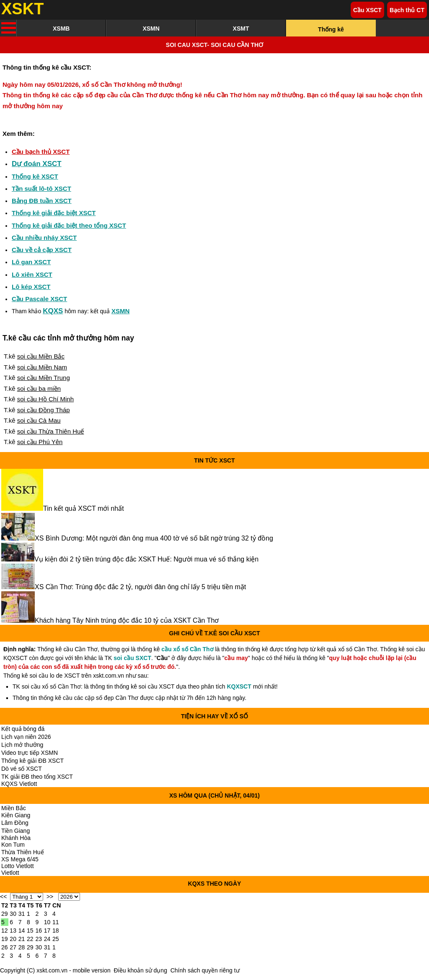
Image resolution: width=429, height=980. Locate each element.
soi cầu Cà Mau (39, 420)
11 (56, 922)
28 (22, 947)
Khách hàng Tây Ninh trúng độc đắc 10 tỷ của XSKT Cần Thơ (127, 620)
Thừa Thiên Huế (23, 852)
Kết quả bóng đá (23, 729)
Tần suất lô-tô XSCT (41, 188)
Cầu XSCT (367, 10)
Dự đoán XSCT (37, 164)
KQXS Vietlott (19, 784)
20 (13, 939)
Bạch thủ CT (407, 10)
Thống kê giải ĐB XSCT (32, 761)
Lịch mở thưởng (22, 745)
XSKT (22, 9)
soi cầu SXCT (132, 658)
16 (39, 931)
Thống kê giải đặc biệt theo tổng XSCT (69, 225)
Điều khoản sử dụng (141, 970)
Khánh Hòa (16, 838)
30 (13, 914)
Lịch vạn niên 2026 (26, 737)
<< (3, 897)
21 (22, 939)
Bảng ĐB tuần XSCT (42, 201)
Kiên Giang (16, 815)
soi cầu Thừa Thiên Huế (51, 431)
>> (50, 897)
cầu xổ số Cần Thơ (187, 649)
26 (5, 947)
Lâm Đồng (15, 823)
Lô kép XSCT (31, 287)
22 (30, 939)
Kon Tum (13, 845)
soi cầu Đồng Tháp (44, 410)
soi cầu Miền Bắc (41, 356)
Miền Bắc (14, 808)
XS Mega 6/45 (20, 859)
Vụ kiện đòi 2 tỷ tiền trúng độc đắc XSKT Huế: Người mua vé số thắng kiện (146, 559)
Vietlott (10, 873)
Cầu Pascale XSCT (39, 299)
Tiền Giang (16, 831)
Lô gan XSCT (31, 262)
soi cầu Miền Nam (42, 367)
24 (47, 939)
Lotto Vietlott (18, 866)
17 (47, 931)
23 (39, 939)
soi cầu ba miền (39, 389)
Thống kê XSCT (35, 176)
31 (22, 914)
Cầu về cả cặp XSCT (42, 250)
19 (5, 939)
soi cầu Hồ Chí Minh (45, 399)
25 (56, 939)
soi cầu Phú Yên (40, 442)
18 (56, 931)
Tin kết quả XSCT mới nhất (84, 508)
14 (22, 931)
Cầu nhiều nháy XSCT (44, 238)
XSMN (151, 29)
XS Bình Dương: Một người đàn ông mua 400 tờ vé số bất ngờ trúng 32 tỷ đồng (154, 538)
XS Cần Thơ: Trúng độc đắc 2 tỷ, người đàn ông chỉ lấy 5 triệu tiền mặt (140, 587)
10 (47, 922)
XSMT (241, 29)
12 (5, 931)
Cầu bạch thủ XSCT (41, 152)
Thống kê (331, 29)
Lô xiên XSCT (32, 274)
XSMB (61, 29)
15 (30, 931)
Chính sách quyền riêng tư (205, 970)
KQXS (53, 311)
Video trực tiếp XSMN (30, 753)
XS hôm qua (188, 795)
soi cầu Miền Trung (44, 378)
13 (13, 931)
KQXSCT (239, 686)
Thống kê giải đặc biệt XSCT (54, 213)
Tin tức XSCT (214, 460)
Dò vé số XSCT (22, 769)
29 (5, 914)
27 (13, 947)
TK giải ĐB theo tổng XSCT (37, 777)
